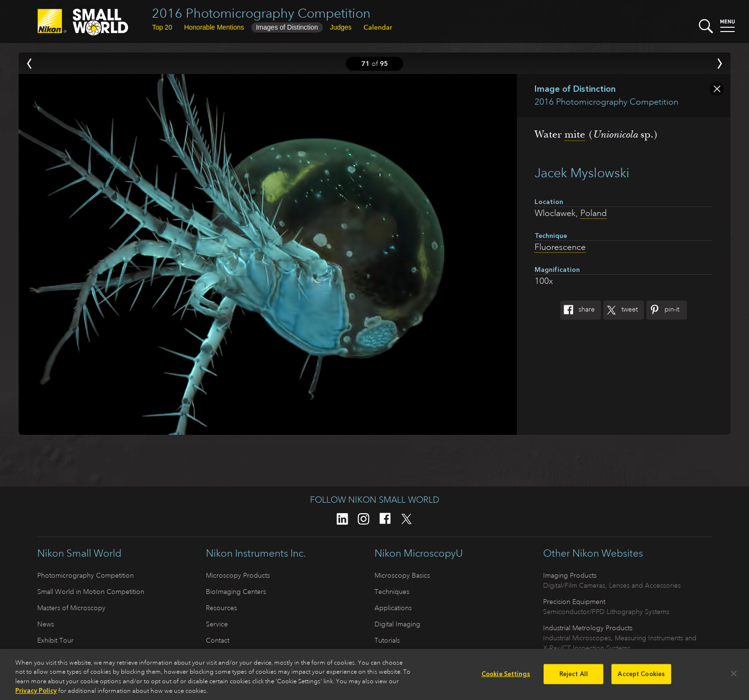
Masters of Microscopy (71, 608)
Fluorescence (560, 247)
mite (575, 134)
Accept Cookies (641, 677)
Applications (393, 608)
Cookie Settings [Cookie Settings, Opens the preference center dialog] (506, 677)
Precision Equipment (574, 602)
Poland (594, 213)
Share (578, 310)
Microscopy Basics (402, 575)
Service (217, 624)
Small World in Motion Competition (91, 592)
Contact (218, 640)
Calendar (378, 27)
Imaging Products (570, 575)
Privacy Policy (36, 694)
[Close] (734, 677)
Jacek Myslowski (582, 173)
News (46, 624)
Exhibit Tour (55, 640)
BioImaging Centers (236, 592)
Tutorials (387, 640)
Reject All (574, 677)
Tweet (621, 310)
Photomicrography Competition (86, 575)
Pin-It (663, 310)
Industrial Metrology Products (588, 628)
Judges (341, 27)
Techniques (392, 592)
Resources (221, 608)
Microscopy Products (238, 575)
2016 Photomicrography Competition (261, 13)
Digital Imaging (397, 624)
